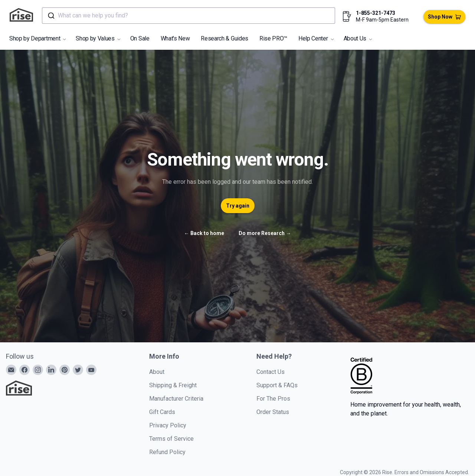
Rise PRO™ (273, 38)
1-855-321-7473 (376, 13)
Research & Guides (225, 38)
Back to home (204, 233)
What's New (175, 38)
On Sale (140, 38)
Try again (238, 206)
